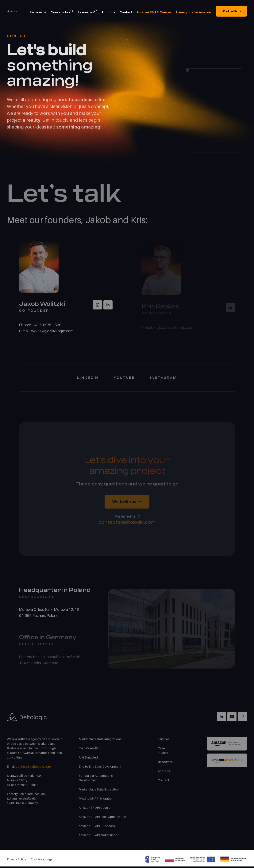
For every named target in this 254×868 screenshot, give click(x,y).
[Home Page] (12, 11)
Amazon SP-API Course (94, 810)
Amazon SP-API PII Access (97, 828)
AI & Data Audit (89, 760)
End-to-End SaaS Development (100, 769)
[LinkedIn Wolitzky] (108, 307)
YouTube (124, 380)
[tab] (61, 600)
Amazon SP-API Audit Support (99, 837)
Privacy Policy (16, 861)
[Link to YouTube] (232, 719)
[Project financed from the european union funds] (196, 861)
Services (164, 741)
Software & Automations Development (96, 780)
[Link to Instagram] (243, 719)
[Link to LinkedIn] (221, 719)
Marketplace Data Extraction (99, 792)
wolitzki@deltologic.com (52, 333)
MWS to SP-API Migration (96, 801)
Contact (164, 783)
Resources (165, 764)
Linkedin (88, 380)
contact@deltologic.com (127, 525)
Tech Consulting (90, 751)
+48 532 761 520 (47, 327)
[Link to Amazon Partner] (227, 746)
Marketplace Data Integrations (100, 741)
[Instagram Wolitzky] (97, 307)
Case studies (163, 753)
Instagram (164, 380)
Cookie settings (42, 861)
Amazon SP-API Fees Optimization (102, 819)
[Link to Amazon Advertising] (227, 763)
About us (164, 773)
